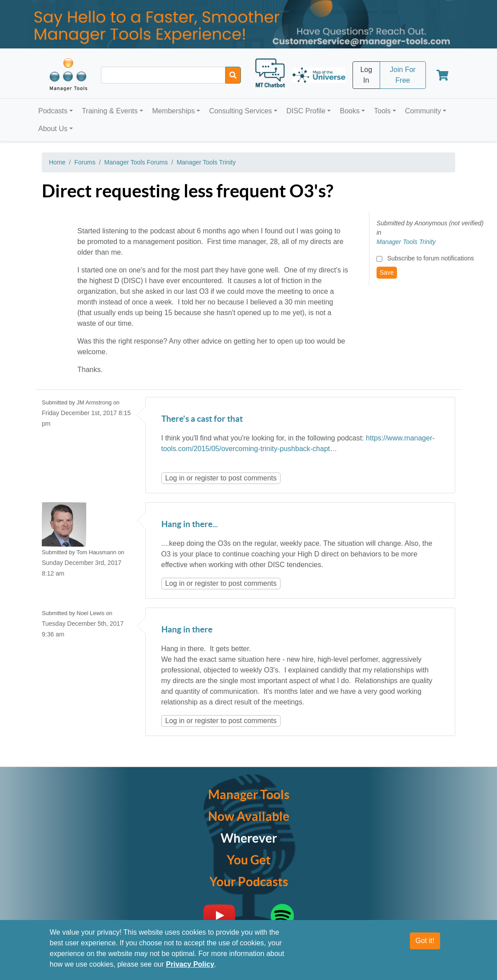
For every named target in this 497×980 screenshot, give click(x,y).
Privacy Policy (190, 964)
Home (57, 162)
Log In (366, 75)
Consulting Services (240, 111)
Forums (85, 162)
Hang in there (187, 630)
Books (350, 111)
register (206, 478)
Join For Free (403, 75)
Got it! (425, 941)
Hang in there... (190, 525)
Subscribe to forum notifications (431, 258)
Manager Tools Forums (136, 162)
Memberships (173, 111)
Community (423, 111)
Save (387, 272)
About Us (53, 129)
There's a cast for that (202, 419)
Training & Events (110, 111)
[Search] (233, 75)
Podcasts (53, 111)
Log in (175, 478)
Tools (382, 111)
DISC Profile (306, 111)
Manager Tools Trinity (206, 162)
